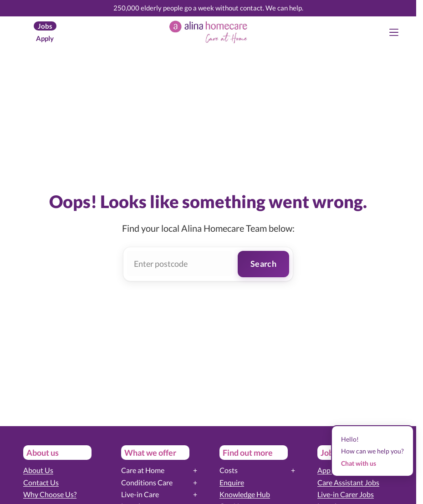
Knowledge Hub (245, 494)
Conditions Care (147, 482)
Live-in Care (140, 494)
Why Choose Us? (50, 494)
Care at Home (143, 470)
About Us (38, 470)
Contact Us (41, 482)
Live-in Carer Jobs (346, 494)
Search (263, 264)
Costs (229, 470)
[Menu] (394, 32)
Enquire (232, 482)
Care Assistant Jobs (348, 482)
